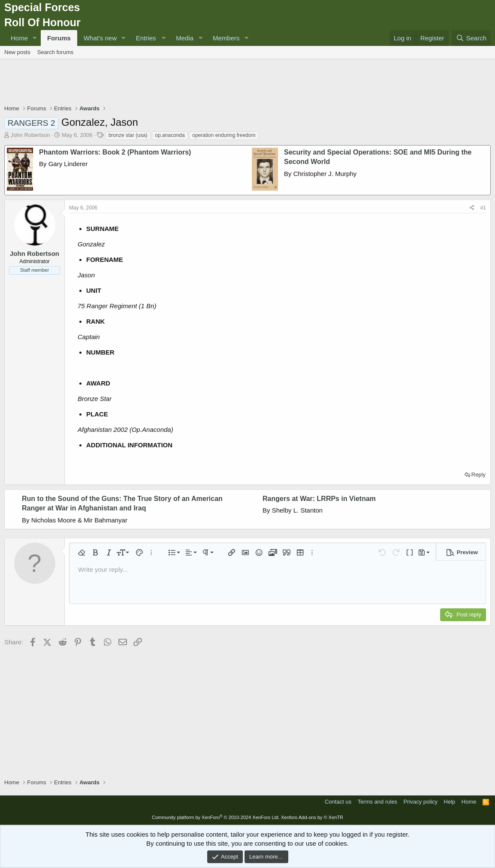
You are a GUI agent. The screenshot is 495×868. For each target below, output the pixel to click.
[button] (35, 38)
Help (450, 802)
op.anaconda (170, 135)
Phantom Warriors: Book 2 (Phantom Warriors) (115, 152)
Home (19, 38)
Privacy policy (421, 802)
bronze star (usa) (128, 135)
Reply (478, 475)
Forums (59, 38)
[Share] (472, 208)
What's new (100, 38)
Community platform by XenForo (216, 817)
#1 (483, 208)
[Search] (471, 38)
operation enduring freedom (224, 135)
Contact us (338, 802)
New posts (17, 52)
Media (185, 38)
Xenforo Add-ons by (312, 817)
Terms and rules (377, 802)
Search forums (56, 52)
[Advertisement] (247, 83)
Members (226, 38)
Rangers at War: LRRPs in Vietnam (319, 499)
